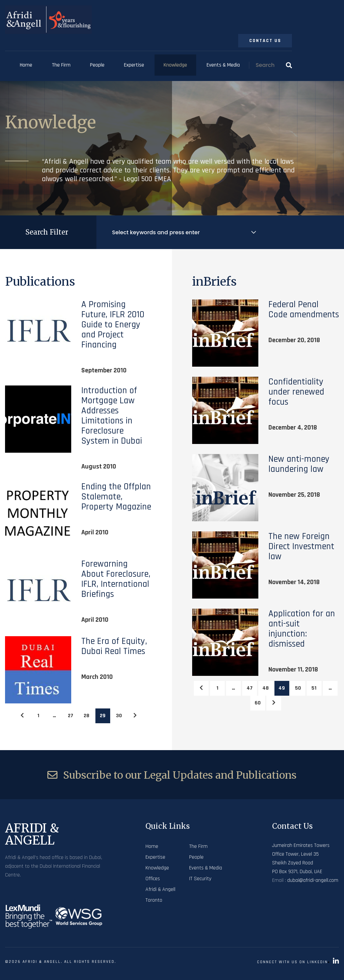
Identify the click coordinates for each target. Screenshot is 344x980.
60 (258, 703)
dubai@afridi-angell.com (313, 880)
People (97, 65)
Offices (153, 879)
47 (250, 688)
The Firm (61, 65)
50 (298, 688)
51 (314, 688)
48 (266, 688)
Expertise (134, 65)
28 (87, 716)
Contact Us (265, 41)
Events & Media (223, 65)
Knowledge (175, 65)
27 (71, 716)
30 (119, 716)
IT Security (200, 879)
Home (26, 65)
